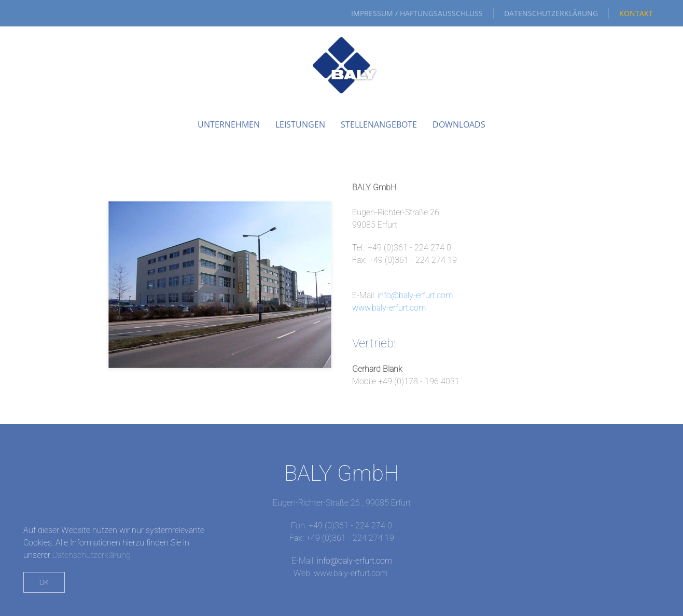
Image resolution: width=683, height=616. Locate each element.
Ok (44, 582)
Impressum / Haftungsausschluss (417, 13)
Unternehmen (229, 124)
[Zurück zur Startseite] (342, 65)
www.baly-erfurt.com (389, 308)
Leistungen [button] (300, 124)
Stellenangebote (379, 124)
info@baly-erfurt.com (415, 295)
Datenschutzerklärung (551, 13)
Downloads (459, 124)
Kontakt (636, 13)
